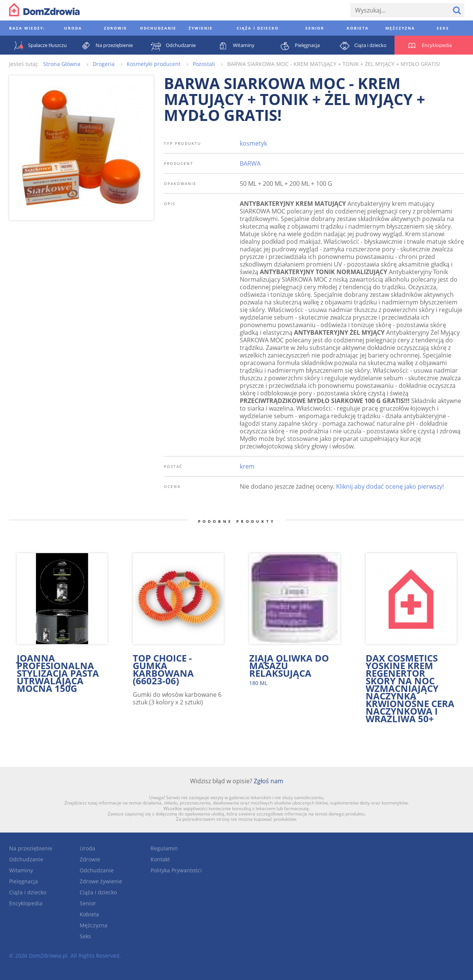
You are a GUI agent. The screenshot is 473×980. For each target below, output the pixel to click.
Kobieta (89, 914)
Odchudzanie (26, 859)
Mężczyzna (93, 925)
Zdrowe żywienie (101, 881)
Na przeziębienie (31, 848)
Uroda (87, 848)
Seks (85, 936)
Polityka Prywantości (176, 870)
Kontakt (160, 859)
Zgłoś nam (269, 781)
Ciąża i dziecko (28, 892)
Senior (88, 903)
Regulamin (164, 848)
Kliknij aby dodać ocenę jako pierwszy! (390, 486)
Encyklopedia (26, 903)
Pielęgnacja (24, 881)
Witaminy (21, 870)
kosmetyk (253, 143)
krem (247, 466)
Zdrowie (90, 859)
